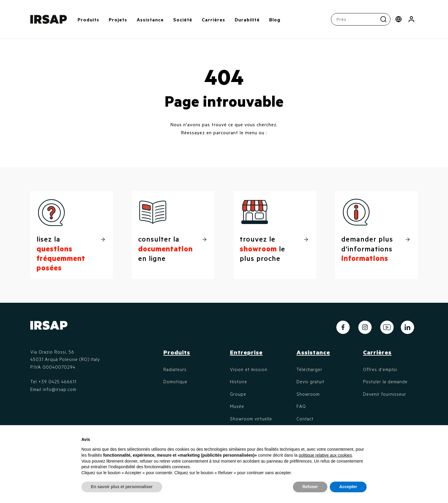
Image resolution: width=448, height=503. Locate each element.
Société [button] (183, 19)
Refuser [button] (310, 487)
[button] (411, 19)
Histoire (239, 381)
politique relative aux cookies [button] (325, 455)
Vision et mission (249, 369)
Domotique (175, 381)
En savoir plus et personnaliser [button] (122, 487)
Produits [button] (88, 19)
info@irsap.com (60, 389)
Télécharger (309, 369)
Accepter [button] (348, 487)
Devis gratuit (310, 381)
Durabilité (247, 19)
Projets (118, 19)
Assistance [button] (150, 19)
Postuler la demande (385, 381)
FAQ (301, 406)
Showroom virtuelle (251, 419)
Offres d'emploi (380, 369)
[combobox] (361, 19)
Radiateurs (175, 369)
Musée (237, 406)
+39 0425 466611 (57, 381)
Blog (275, 19)
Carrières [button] (213, 19)
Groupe (238, 394)
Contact (305, 419)
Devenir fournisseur (385, 394)
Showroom (308, 394)
